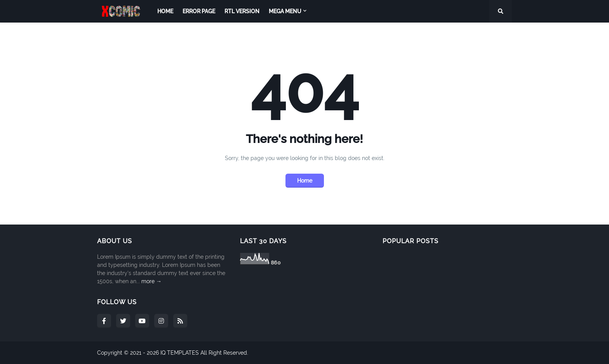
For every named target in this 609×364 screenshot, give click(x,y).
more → (151, 281)
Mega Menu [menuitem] (285, 11)
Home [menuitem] (165, 11)
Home (305, 181)
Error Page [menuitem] (199, 11)
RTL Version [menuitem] (242, 11)
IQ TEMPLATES (180, 353)
